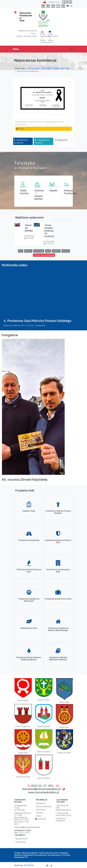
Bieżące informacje (62, 68)
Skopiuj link (62, 140)
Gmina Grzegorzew (23, 726)
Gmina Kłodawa (44, 726)
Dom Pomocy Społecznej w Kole (58, 571)
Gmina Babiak (23, 700)
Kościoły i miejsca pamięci (39, 195)
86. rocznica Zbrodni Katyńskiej (25, 479)
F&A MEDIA (29, 865)
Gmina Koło (23, 753)
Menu (16, 49)
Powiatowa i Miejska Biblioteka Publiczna (58, 658)
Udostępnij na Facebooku (21, 141)
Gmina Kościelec (44, 752)
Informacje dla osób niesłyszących (63, 814)
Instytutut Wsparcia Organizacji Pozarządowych (41, 854)
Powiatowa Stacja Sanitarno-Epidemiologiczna (29, 658)
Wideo (38, 816)
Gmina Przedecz (44, 778)
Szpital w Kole (29, 511)
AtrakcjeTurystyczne (70, 192)
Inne (21, 251)
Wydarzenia (40, 810)
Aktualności (47, 68)
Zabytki (53, 190)
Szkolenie (56, 251)
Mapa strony (20, 842)
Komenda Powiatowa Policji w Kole (58, 541)
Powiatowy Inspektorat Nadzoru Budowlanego (58, 629)
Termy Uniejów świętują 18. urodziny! (49, 231)
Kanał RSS (41, 819)
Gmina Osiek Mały (23, 777)
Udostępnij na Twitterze (42, 141)
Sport (48, 251)
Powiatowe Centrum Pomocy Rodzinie (58, 512)
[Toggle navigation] (71, 49)
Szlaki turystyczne (26, 192)
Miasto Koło (64, 727)
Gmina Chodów (43, 700)
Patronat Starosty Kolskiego (44, 255)
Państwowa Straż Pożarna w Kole (29, 571)
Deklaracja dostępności (61, 819)
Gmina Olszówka (64, 753)
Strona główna (33, 68)
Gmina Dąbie (64, 702)
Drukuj (21, 129)
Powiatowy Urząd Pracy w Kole (58, 599)
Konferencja (39, 251)
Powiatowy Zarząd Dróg (29, 540)
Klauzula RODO (21, 839)
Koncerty (28, 251)
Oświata (39, 813)
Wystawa (66, 251)
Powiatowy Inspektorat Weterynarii (29, 600)
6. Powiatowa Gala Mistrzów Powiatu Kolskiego (37, 321)
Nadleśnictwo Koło (29, 628)
